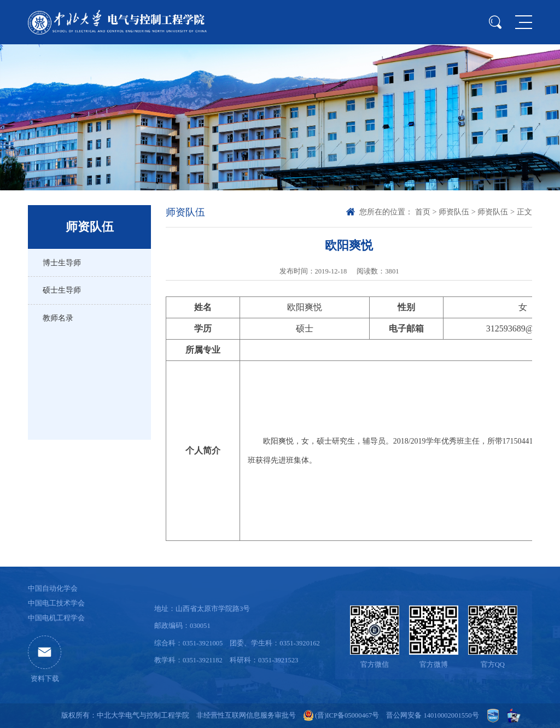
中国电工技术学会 (56, 603)
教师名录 (58, 318)
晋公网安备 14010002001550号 (432, 715)
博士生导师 (62, 263)
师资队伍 (454, 212)
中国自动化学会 (53, 589)
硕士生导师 (62, 290)
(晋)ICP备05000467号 (347, 715)
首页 (423, 212)
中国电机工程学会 (56, 618)
